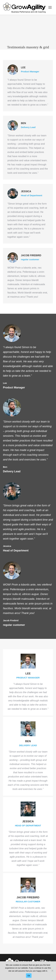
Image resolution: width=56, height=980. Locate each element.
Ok (29, 976)
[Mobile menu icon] (50, 7)
